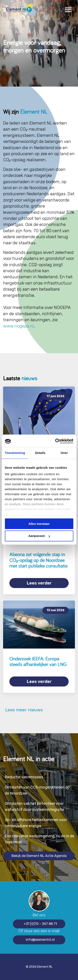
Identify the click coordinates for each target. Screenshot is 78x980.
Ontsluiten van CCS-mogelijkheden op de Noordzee (37, 790)
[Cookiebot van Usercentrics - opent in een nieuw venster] (56, 441)
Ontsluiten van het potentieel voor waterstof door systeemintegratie (34, 807)
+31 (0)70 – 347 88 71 (40, 924)
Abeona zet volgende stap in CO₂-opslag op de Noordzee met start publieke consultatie (38, 560)
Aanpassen (39, 536)
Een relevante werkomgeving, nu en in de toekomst (40, 839)
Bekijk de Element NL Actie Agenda (39, 856)
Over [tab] (64, 453)
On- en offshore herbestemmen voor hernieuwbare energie (36, 823)
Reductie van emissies (24, 777)
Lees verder (39, 583)
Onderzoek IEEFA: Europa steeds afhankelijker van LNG (38, 662)
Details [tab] (40, 453)
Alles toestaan (39, 524)
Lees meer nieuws (23, 710)
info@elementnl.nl (40, 940)
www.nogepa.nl (19, 326)
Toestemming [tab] (15, 453)
